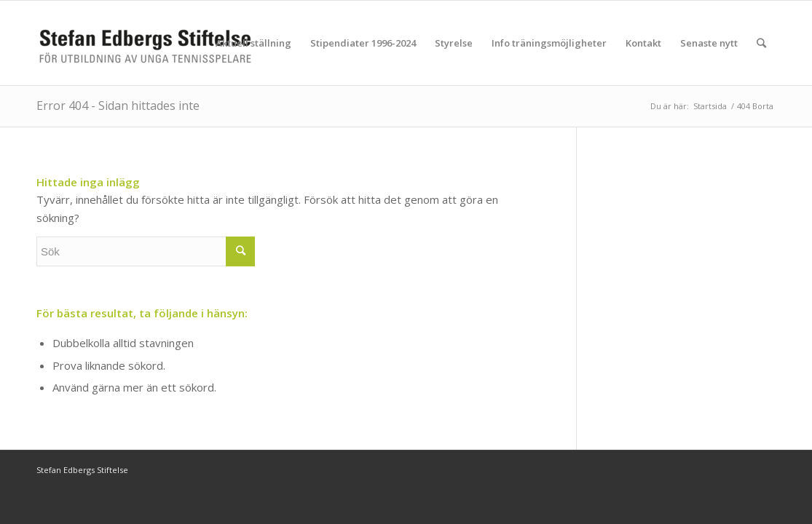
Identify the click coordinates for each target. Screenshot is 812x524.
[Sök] (761, 43)
